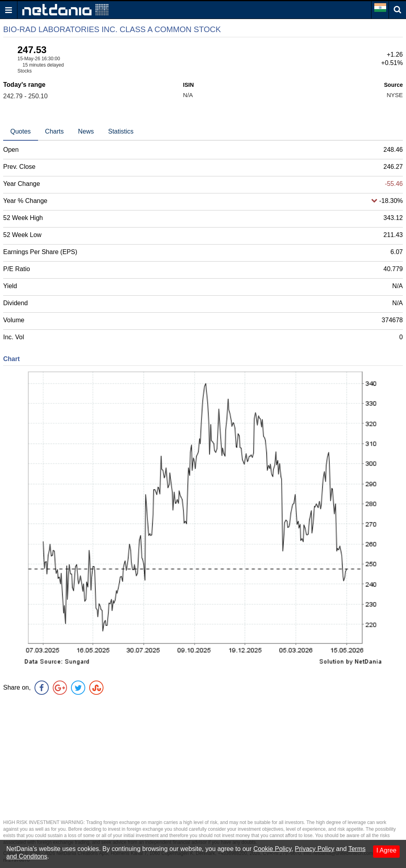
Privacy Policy (315, 849)
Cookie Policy (272, 849)
